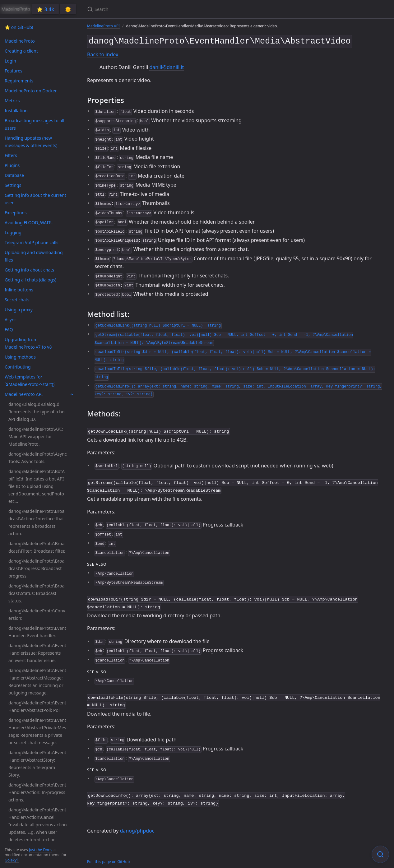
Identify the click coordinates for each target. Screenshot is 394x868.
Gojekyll (12, 860)
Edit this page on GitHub (108, 855)
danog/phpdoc (137, 824)
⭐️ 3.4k (45, 9)
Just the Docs (40, 850)
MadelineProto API (103, 26)
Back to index (103, 53)
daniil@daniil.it (167, 66)
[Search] (160, 9)
